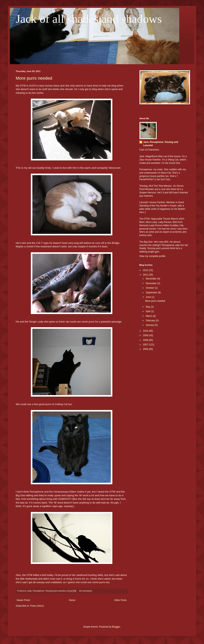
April (148, 311)
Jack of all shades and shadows (89, 19)
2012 (146, 270)
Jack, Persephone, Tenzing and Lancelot (161, 144)
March (149, 316)
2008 (146, 340)
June (149, 297)
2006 (146, 349)
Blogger (116, 627)
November (152, 283)
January (150, 325)
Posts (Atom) (37, 606)
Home (72, 600)
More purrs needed (34, 78)
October (150, 288)
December (152, 279)
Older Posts (120, 600)
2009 (146, 335)
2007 (146, 345)
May (148, 307)
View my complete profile (152, 256)
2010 (146, 331)
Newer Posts (23, 600)
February (151, 321)
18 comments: (86, 591)
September (152, 293)
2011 (146, 275)
